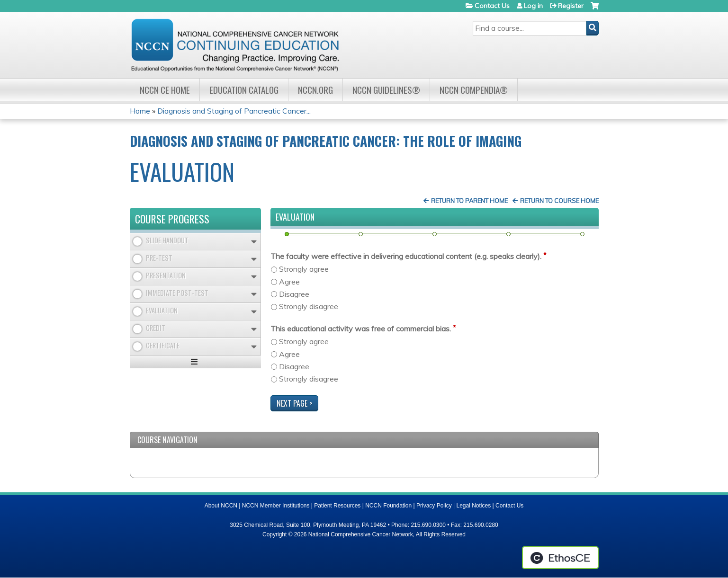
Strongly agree (304, 269)
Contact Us (492, 6)
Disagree (294, 294)
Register (571, 6)
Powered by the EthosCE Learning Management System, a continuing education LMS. (560, 558)
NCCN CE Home (165, 90)
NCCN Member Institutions (276, 506)
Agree (289, 282)
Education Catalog (244, 90)
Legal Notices (473, 506)
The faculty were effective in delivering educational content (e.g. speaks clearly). (406, 256)
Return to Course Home (559, 201)
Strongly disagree (309, 306)
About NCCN (221, 506)
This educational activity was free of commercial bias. (361, 329)
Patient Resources (337, 506)
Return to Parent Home (469, 201)
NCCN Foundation (388, 506)
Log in (533, 6)
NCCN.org (315, 90)
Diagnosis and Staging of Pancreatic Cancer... (234, 111)
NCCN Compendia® (474, 90)
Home (140, 111)
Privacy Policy (434, 506)
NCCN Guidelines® (386, 90)
